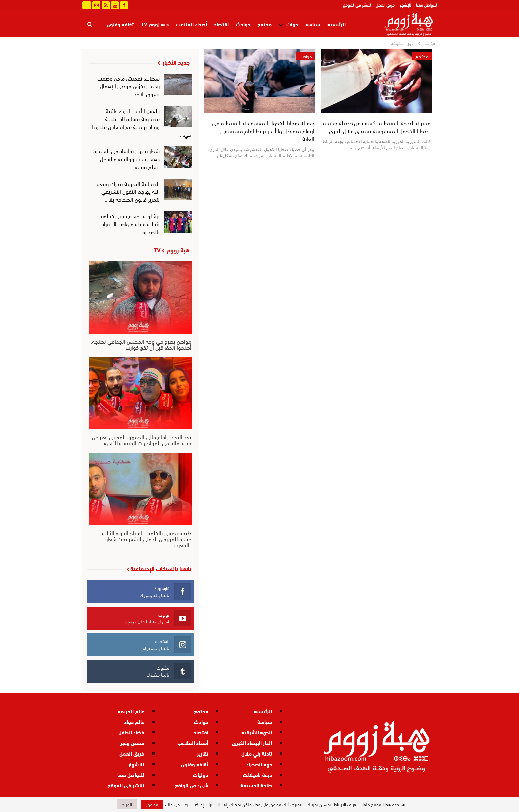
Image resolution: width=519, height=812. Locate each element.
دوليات (201, 774)
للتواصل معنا (426, 5)
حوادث (243, 24)
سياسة (313, 24)
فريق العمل (385, 5)
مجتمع (265, 24)
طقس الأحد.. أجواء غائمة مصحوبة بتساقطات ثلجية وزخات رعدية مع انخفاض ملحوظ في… (142, 122)
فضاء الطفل (131, 732)
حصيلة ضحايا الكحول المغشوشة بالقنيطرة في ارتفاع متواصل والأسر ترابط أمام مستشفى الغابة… (263, 130)
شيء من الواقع (192, 785)
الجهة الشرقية (257, 732)
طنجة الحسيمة (256, 785)
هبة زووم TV (155, 24)
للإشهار (405, 5)
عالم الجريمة (131, 711)
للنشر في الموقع (357, 5)
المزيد (127, 24)
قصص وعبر (132, 743)
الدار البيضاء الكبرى (252, 743)
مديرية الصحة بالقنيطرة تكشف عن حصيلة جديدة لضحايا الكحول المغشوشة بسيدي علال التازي (377, 126)
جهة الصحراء (259, 764)
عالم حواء (134, 721)
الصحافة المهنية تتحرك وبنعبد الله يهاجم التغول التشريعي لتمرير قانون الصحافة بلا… (127, 191)
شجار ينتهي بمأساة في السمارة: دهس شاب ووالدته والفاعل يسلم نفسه (126, 159)
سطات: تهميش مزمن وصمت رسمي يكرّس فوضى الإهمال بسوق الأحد (128, 86)
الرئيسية (336, 24)
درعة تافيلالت (257, 774)
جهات (292, 24)
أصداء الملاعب (191, 24)
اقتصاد (221, 24)
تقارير (203, 753)
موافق (152, 804)
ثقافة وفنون (195, 764)
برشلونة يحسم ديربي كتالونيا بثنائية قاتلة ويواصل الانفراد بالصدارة (129, 223)
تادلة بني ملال (257, 753)
